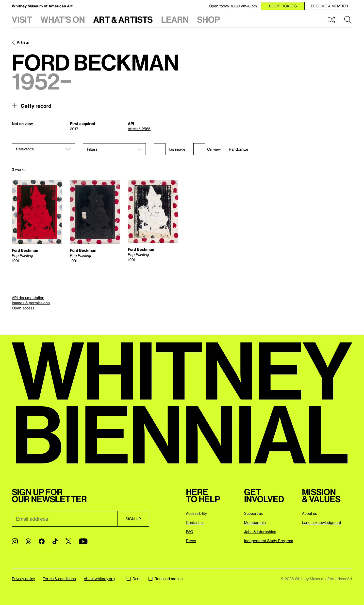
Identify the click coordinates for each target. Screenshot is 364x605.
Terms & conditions (59, 579)
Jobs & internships (260, 532)
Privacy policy (23, 579)
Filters (92, 149)
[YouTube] (83, 541)
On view (207, 149)
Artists (23, 42)
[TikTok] (55, 541)
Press (191, 541)
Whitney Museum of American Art (42, 6)
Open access (23, 308)
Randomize (239, 149)
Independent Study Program (269, 541)
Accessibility (196, 513)
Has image (170, 149)
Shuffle (332, 20)
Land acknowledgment (322, 522)
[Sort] (43, 149)
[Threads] (28, 541)
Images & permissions (31, 303)
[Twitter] (68, 541)
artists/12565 (139, 129)
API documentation (28, 298)
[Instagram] (15, 541)
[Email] (65, 519)
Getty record (36, 106)
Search (348, 20)
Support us (253, 513)
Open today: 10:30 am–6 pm (233, 6)
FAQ (190, 532)
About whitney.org (99, 579)
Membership (255, 522)
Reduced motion (166, 579)
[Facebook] (42, 541)
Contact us (195, 522)
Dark (134, 579)
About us (309, 513)
